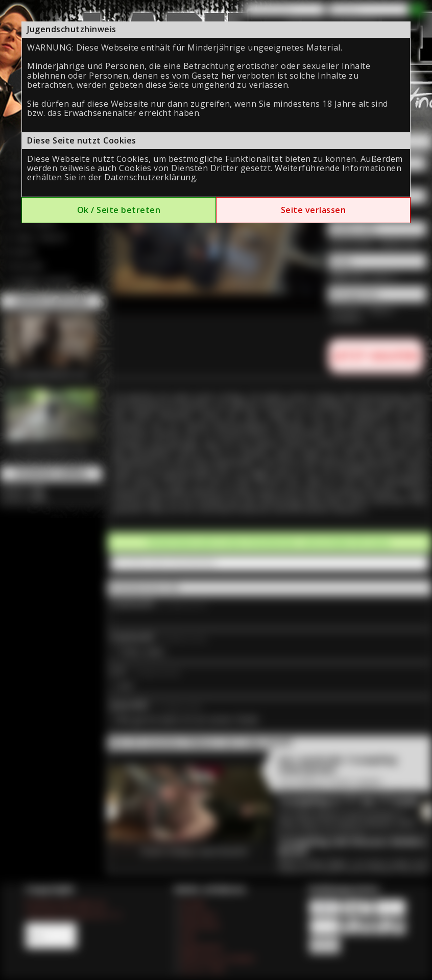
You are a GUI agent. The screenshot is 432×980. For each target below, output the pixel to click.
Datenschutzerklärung (150, 177)
